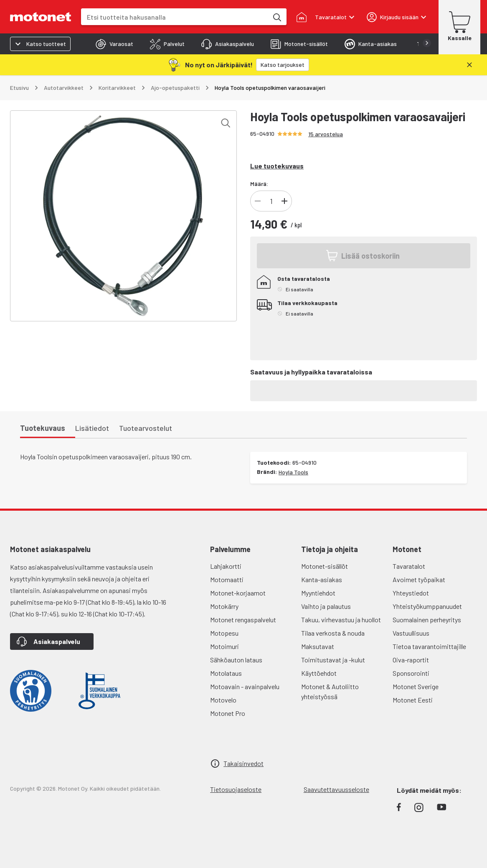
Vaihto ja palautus (326, 606)
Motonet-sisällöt (325, 566)
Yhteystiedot (411, 593)
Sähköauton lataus (236, 660)
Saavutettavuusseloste (336, 789)
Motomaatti (227, 579)
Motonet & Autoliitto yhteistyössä (330, 691)
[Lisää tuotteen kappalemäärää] (284, 201)
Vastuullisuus (411, 633)
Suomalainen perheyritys (427, 620)
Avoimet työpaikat (419, 579)
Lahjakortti (226, 566)
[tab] (114, 44)
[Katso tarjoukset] (283, 65)
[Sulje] (469, 65)
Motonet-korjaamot (238, 593)
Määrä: (259, 184)
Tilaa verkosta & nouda (333, 633)
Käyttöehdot (319, 673)
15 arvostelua (326, 134)
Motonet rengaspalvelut (243, 620)
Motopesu (224, 633)
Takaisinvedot (243, 763)
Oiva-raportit (411, 660)
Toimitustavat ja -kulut (333, 660)
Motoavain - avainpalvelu (245, 686)
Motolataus (226, 673)
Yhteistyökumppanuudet (427, 606)
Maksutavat (318, 646)
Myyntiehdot (318, 593)
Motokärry (224, 606)
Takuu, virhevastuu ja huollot (341, 620)
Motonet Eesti (413, 700)
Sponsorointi (411, 673)
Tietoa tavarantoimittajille (429, 646)
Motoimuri (224, 646)
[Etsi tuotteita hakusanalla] (276, 17)
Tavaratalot (409, 566)
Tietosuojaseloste (236, 789)
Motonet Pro (228, 713)
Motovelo (223, 700)
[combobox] (175, 17)
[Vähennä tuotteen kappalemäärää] (258, 201)
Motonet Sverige (416, 686)
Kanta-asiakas (322, 579)
